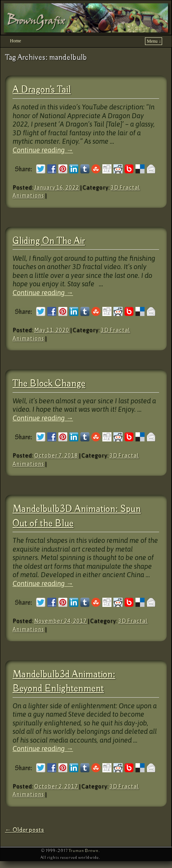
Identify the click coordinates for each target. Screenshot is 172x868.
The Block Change (49, 384)
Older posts (25, 830)
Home (15, 41)
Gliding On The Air (49, 241)
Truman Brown (84, 851)
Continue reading (43, 150)
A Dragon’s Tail (42, 90)
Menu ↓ (154, 41)
